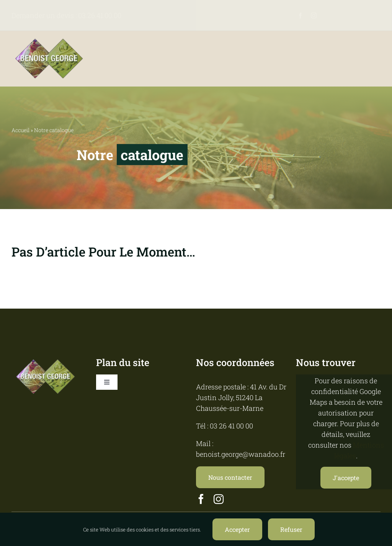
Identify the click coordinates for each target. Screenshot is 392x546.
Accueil (20, 130)
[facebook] (300, 16)
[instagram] (314, 16)
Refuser (291, 529)
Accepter (237, 529)
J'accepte (346, 478)
